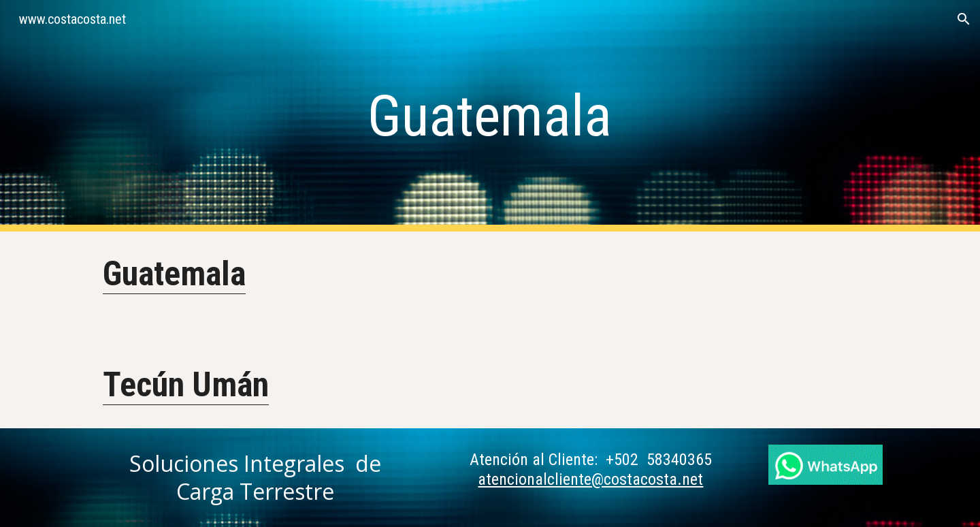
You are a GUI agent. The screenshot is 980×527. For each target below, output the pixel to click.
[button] (964, 19)
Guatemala (174, 274)
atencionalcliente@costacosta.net (590, 479)
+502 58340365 (659, 460)
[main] (490, 116)
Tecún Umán (186, 385)
